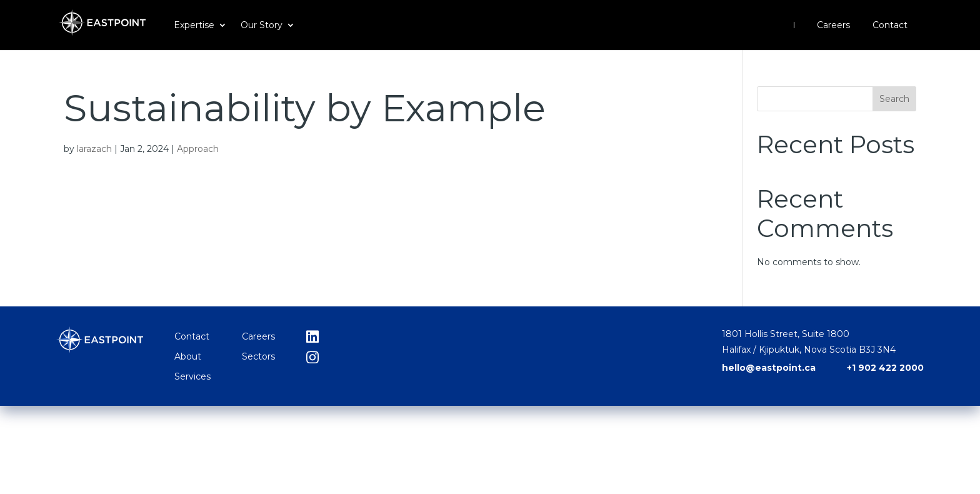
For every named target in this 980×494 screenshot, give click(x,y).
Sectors (258, 356)
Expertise (194, 26)
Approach (198, 149)
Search (894, 99)
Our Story (262, 26)
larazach (94, 149)
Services (192, 376)
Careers (833, 26)
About (188, 356)
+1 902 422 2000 (885, 368)
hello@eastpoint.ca (769, 368)
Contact (890, 26)
